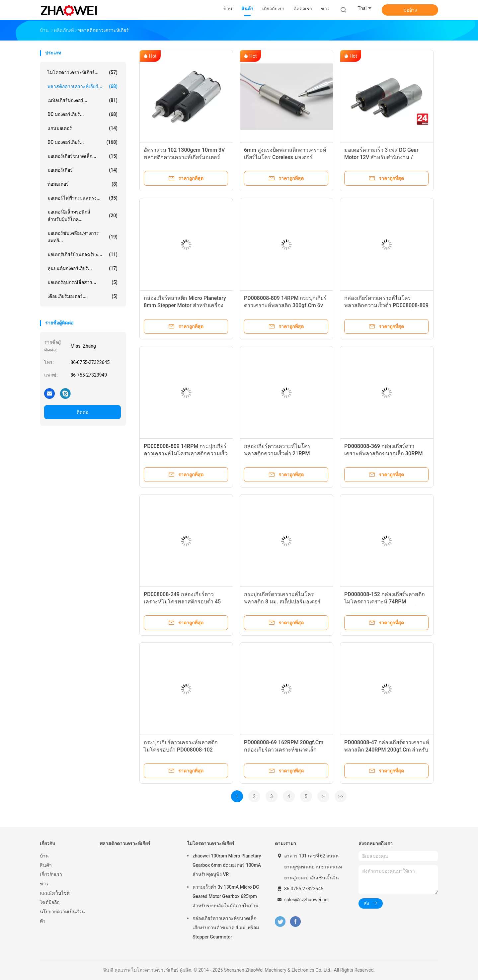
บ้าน (44, 856)
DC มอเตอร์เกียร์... (82, 114)
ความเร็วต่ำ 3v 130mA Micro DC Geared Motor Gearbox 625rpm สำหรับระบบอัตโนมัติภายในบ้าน (226, 896)
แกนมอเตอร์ (82, 128)
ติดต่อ (82, 412)
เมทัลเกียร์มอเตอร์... (82, 100)
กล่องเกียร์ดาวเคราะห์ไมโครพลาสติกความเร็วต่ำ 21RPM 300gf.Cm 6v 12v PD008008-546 (283, 453)
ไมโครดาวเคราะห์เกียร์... (82, 72)
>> (341, 796)
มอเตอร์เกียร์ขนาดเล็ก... (82, 156)
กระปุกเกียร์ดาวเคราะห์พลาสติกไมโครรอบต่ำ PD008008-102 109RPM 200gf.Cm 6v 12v (181, 750)
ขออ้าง (410, 10)
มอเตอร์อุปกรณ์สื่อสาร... (82, 282)
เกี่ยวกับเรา (51, 874)
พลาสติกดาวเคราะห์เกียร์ (125, 844)
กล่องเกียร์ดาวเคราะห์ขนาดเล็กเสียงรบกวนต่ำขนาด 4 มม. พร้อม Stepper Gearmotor (226, 928)
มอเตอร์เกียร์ (82, 170)
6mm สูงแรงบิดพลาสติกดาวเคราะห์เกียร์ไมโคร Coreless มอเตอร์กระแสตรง (285, 157)
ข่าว (44, 884)
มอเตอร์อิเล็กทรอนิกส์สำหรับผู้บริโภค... (82, 216)
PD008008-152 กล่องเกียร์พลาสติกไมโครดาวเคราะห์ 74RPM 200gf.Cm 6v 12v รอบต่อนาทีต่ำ (385, 602)
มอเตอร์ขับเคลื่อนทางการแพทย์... (82, 237)
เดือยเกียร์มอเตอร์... (82, 296)
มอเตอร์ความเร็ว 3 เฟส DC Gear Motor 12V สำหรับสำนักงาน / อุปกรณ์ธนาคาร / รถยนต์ (381, 157)
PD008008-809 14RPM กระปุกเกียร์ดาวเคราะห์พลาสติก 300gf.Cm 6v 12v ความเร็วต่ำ (285, 305)
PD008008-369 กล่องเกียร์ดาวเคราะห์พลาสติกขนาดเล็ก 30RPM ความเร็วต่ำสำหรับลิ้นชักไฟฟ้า (383, 453)
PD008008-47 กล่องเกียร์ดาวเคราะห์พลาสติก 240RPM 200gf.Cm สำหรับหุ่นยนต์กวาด (387, 750)
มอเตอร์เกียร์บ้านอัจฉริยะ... (82, 254)
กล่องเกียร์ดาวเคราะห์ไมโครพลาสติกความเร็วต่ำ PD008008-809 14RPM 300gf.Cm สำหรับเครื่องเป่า (386, 305)
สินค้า (46, 865)
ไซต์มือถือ (50, 902)
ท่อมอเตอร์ (82, 184)
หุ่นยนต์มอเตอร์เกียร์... (82, 268)
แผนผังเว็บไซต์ (55, 893)
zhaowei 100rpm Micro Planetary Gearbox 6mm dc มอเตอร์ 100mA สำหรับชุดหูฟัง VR (227, 865)
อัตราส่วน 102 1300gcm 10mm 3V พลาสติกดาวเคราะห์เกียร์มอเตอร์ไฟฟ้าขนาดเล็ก (184, 157)
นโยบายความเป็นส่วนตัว (62, 916)
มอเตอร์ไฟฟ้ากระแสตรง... (82, 198)
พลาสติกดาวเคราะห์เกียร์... (82, 86)
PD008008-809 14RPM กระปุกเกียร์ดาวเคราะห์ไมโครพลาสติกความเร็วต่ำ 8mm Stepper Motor (186, 453)
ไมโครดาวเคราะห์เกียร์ (211, 844)
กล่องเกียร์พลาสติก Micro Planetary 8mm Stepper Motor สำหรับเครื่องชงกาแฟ (185, 305)
